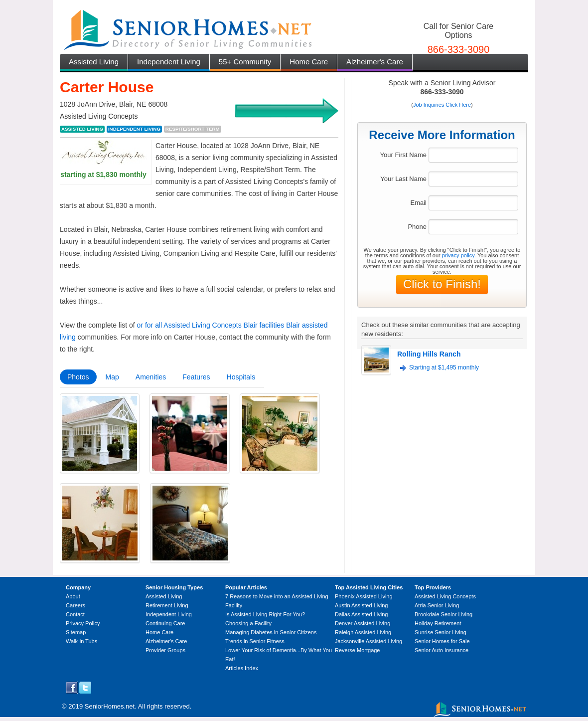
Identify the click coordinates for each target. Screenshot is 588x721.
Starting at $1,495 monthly (444, 367)
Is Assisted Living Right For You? (265, 614)
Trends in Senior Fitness (255, 641)
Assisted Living (94, 62)
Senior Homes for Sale (442, 641)
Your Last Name (403, 179)
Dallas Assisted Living (361, 614)
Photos (78, 377)
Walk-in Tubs (81, 641)
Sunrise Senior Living (441, 632)
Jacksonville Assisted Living (368, 641)
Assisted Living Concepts (445, 596)
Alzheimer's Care (375, 62)
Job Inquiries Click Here (442, 105)
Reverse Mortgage (358, 650)
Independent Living (169, 62)
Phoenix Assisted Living (364, 596)
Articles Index (242, 668)
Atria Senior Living (437, 605)
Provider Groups (165, 650)
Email (418, 203)
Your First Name (403, 155)
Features (196, 377)
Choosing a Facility (248, 623)
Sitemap (76, 632)
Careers (75, 605)
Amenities (151, 377)
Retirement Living (167, 605)
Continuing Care (165, 623)
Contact (75, 614)
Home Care (309, 62)
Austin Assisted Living (361, 605)
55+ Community (245, 62)
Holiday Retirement (438, 623)
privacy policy (458, 255)
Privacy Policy (83, 623)
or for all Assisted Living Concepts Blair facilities (211, 325)
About (73, 596)
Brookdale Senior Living (443, 614)
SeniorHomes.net (110, 706)
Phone (417, 227)
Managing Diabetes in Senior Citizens (271, 632)
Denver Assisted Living (363, 623)
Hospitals (241, 377)
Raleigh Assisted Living (363, 632)
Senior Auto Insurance (441, 650)
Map (112, 377)
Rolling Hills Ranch (429, 354)
